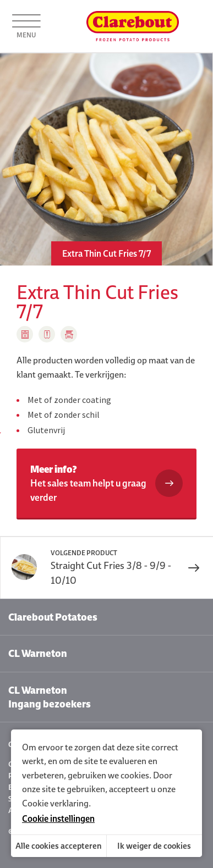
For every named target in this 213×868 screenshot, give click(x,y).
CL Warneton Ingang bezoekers (50, 697)
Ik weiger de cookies (154, 846)
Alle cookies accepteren (59, 846)
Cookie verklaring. (56, 803)
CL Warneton (38, 653)
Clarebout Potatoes (53, 617)
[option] (106, 159)
